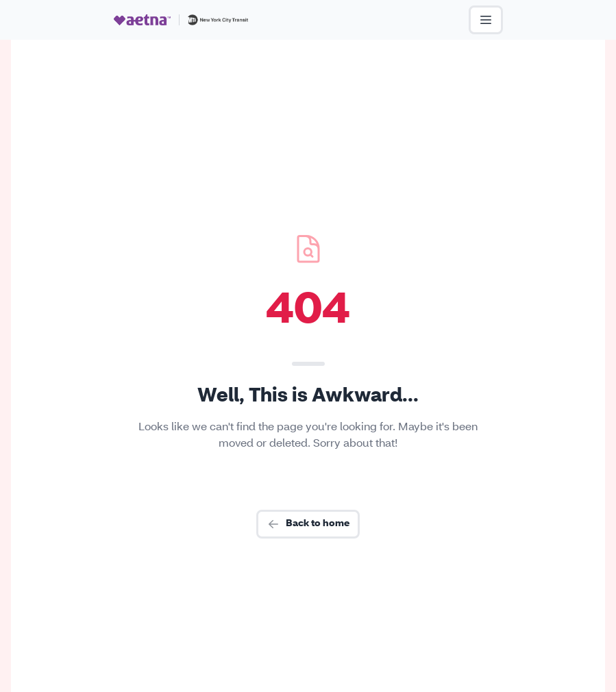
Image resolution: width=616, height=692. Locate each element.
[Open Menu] (486, 20)
